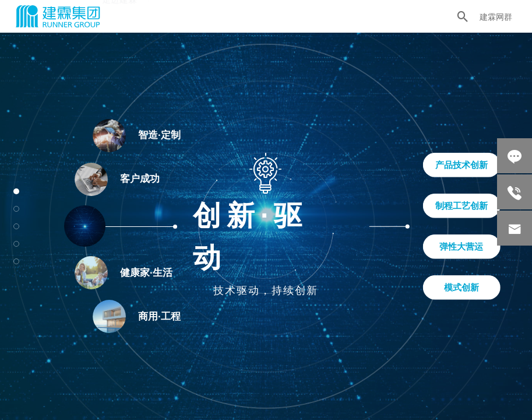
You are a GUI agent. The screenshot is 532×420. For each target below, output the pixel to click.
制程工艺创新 (461, 206)
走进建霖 (119, 15)
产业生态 (178, 14)
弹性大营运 (461, 246)
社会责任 (237, 12)
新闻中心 (295, 10)
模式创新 (461, 287)
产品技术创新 (461, 165)
